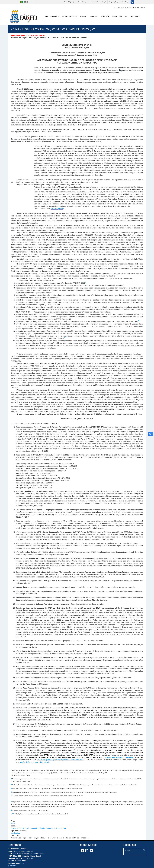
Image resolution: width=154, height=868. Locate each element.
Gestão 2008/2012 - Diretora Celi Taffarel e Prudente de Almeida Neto (39, 828)
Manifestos (15, 833)
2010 (13, 823)
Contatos (12, 866)
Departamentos (70, 16)
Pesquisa (94, 16)
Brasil (24, 2)
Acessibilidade (119, 8)
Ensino (84, 16)
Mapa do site (141, 8)
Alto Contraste (131, 8)
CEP (126, 16)
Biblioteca (117, 16)
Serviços (135, 16)
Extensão (105, 16)
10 (12, 814)
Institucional (52, 16)
